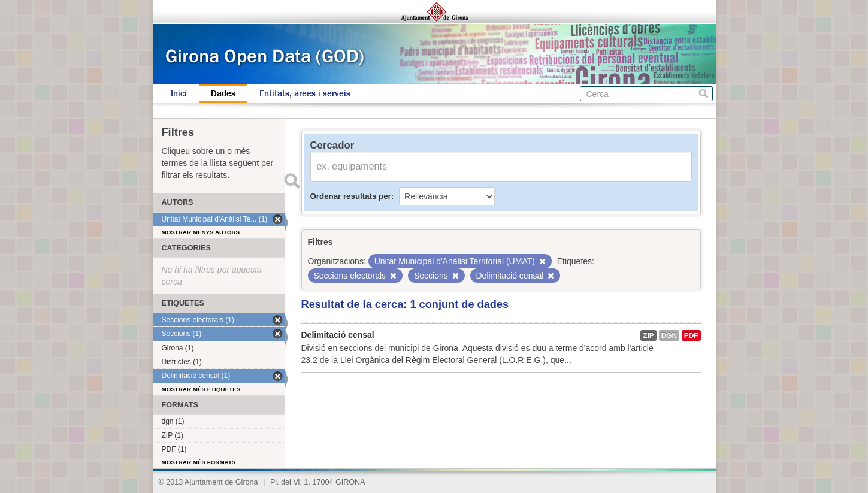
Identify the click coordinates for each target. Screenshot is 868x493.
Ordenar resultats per (351, 196)
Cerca (704, 94)
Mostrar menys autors (201, 232)
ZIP (648, 335)
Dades (223, 93)
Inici (179, 93)
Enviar (292, 181)
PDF (691, 335)
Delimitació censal (338, 335)
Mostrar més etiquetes (201, 389)
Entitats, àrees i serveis (305, 93)
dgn (669, 335)
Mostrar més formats (199, 462)
